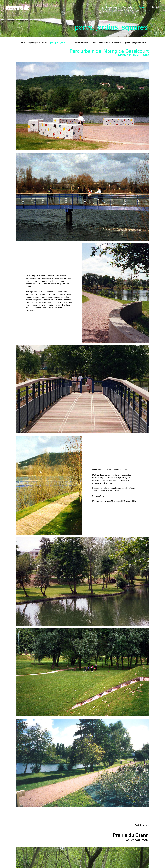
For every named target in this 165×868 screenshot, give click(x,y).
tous (23, 43)
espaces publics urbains (38, 43)
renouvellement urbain (79, 43)
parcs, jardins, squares (59, 43)
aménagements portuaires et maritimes (106, 43)
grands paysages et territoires (136, 43)
